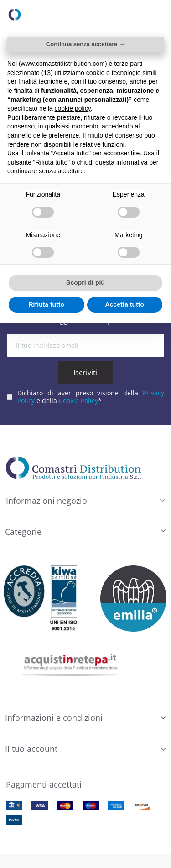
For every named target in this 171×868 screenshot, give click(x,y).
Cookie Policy (78, 401)
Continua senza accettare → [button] (85, 44)
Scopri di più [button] (85, 282)
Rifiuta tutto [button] (46, 304)
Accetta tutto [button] (124, 304)
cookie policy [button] (73, 108)
